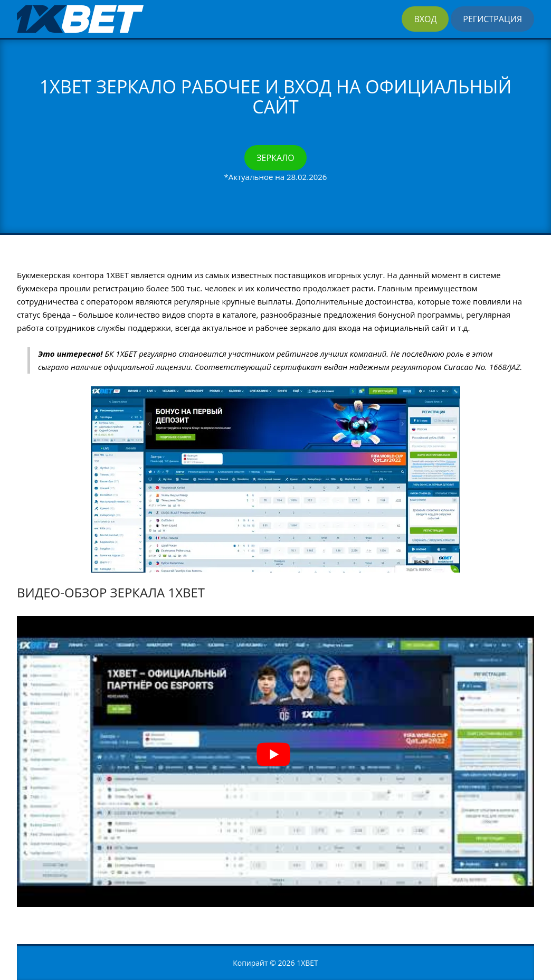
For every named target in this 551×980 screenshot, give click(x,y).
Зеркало (275, 158)
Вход (425, 19)
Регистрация (492, 19)
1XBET (307, 963)
